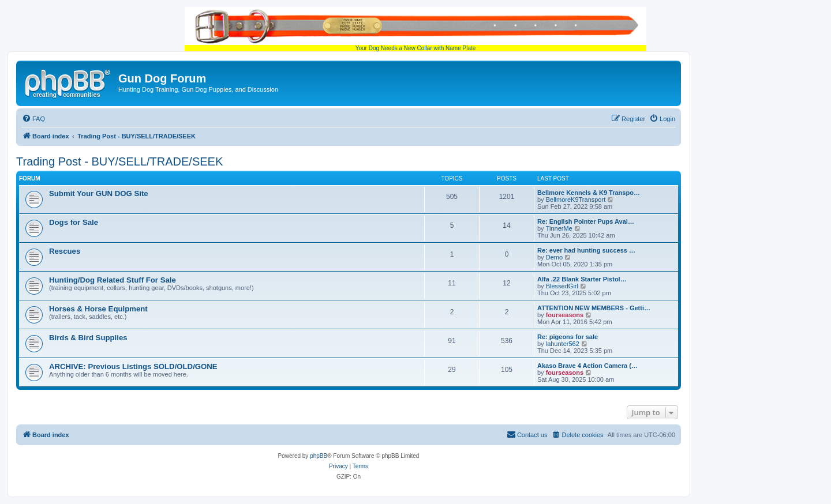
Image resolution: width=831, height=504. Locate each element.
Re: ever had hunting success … (586, 250)
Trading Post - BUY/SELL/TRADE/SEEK (119, 161)
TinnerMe (559, 228)
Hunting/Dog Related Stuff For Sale (113, 280)
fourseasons (565, 315)
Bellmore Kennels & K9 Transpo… (589, 193)
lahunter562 (563, 344)
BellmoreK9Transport (576, 200)
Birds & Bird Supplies (88, 338)
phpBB (319, 456)
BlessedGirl (562, 286)
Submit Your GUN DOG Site (99, 193)
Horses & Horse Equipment (98, 309)
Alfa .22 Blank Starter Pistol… (582, 279)
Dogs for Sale (74, 222)
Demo (554, 257)
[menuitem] (33, 119)
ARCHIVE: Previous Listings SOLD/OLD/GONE (133, 366)
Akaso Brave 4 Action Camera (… (587, 366)
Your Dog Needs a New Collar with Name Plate (415, 29)
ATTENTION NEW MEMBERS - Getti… (594, 308)
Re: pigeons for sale (568, 337)
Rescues (65, 251)
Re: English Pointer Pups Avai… (586, 221)
